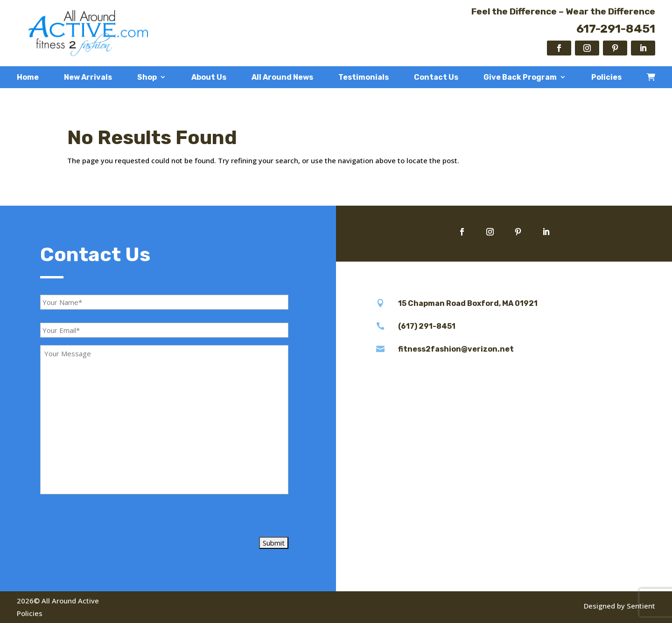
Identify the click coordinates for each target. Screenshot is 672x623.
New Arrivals (88, 77)
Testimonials (364, 77)
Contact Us (436, 77)
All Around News (282, 77)
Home (28, 77)
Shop (147, 77)
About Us (209, 77)
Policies (606, 77)
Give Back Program (520, 77)
